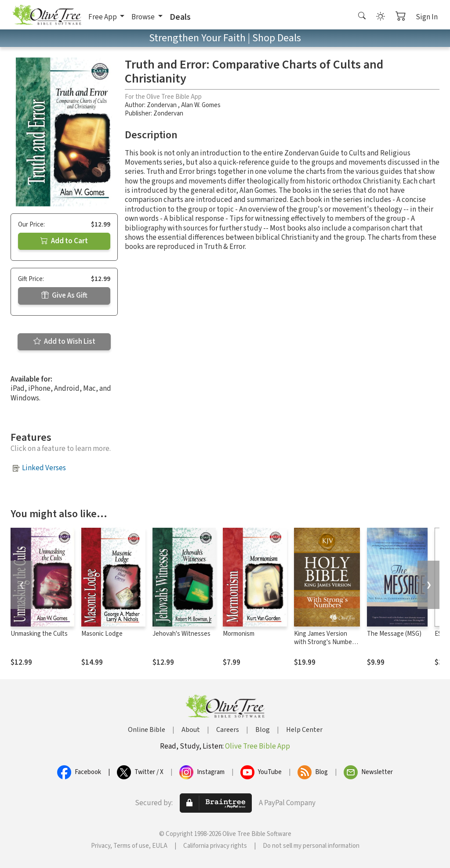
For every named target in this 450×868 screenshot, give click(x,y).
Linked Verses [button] (44, 468)
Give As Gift (64, 295)
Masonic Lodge (102, 634)
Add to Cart (64, 241)
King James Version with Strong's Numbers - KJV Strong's (326, 642)
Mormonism (239, 634)
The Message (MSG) (394, 634)
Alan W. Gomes (201, 105)
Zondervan (162, 105)
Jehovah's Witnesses (181, 634)
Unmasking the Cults (39, 634)
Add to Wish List (64, 342)
